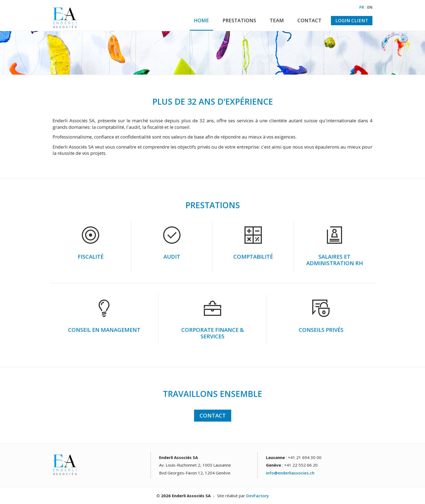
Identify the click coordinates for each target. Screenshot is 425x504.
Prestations (239, 20)
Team (277, 20)
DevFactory (257, 496)
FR (362, 7)
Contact (309, 20)
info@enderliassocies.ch (290, 473)
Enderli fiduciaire (65, 18)
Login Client (352, 20)
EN (370, 7)
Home (201, 20)
